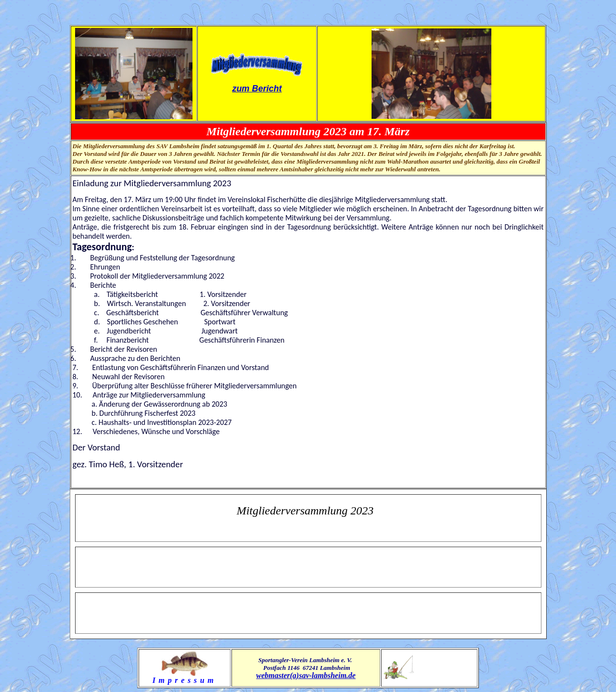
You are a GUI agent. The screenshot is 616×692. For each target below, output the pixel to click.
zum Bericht (257, 89)
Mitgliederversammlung (292, 511)
